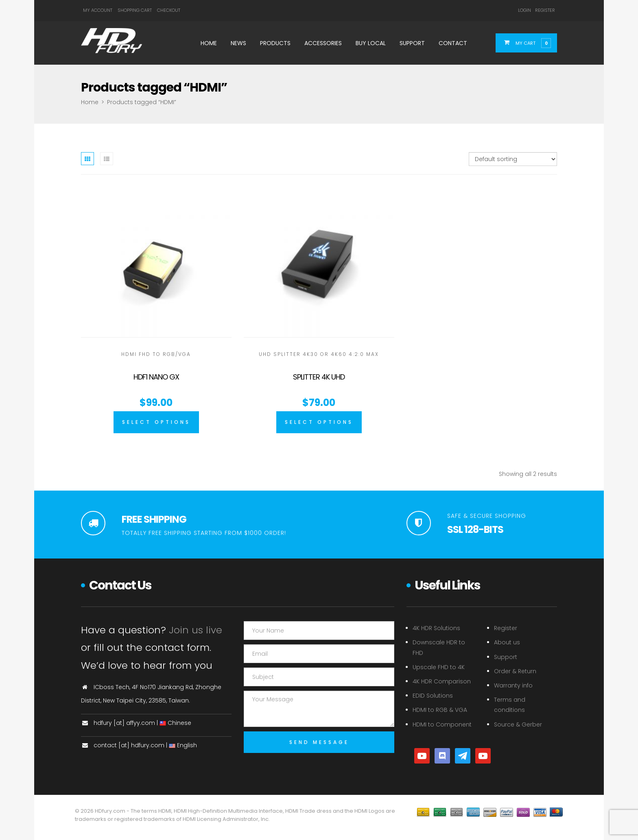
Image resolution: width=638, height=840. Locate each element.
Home (209, 43)
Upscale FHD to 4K (439, 667)
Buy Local (371, 43)
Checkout (169, 10)
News (238, 43)
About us (507, 642)
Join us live (196, 630)
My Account (98, 10)
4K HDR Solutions (436, 628)
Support (412, 43)
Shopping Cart (135, 10)
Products (275, 43)
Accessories (323, 43)
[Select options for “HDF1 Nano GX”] (156, 422)
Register (545, 10)
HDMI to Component (442, 724)
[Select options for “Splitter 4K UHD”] (319, 422)
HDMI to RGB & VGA (440, 710)
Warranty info (513, 685)
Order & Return (515, 671)
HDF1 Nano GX (156, 377)
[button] (531, 43)
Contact (453, 43)
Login (524, 10)
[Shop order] (513, 159)
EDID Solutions (433, 696)
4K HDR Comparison (442, 681)
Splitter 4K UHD (319, 377)
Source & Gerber (518, 724)
